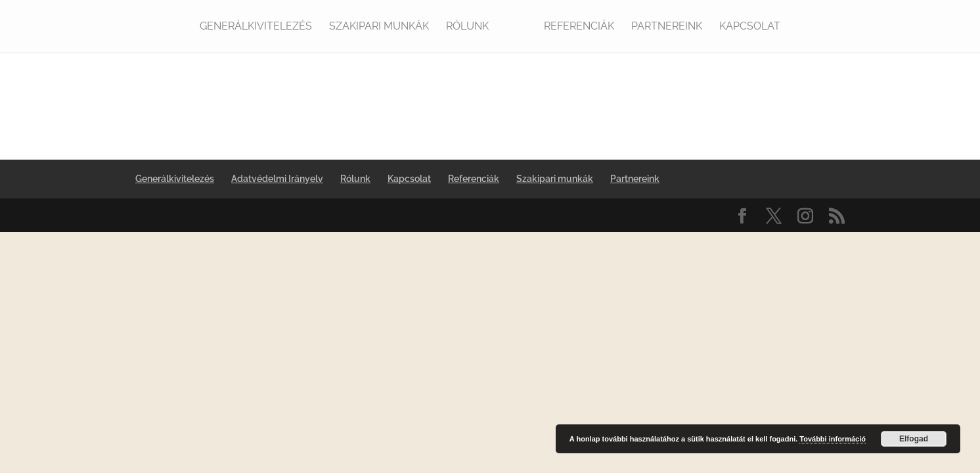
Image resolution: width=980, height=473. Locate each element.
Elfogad (914, 439)
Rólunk (467, 27)
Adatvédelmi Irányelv (277, 179)
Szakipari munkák (379, 27)
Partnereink (667, 27)
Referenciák (579, 27)
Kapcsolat (750, 27)
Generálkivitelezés (256, 27)
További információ (833, 439)
